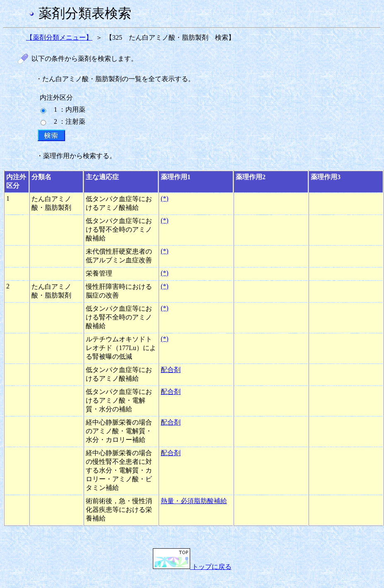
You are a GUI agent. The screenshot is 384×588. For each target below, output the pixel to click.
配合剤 (171, 370)
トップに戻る (192, 567)
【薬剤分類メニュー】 (59, 37)
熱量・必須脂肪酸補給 (194, 501)
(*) (165, 198)
